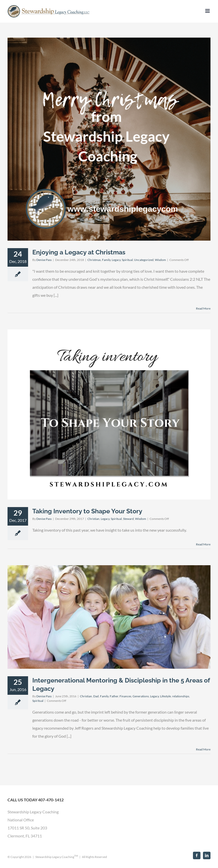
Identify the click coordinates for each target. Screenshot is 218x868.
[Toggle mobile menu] (208, 11)
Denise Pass (44, 260)
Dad (96, 696)
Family (106, 260)
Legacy (116, 260)
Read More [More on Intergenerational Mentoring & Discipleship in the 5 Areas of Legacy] (203, 749)
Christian (93, 519)
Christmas (94, 260)
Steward (128, 519)
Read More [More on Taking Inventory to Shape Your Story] (203, 544)
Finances (125, 696)
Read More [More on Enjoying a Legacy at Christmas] (203, 308)
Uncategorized (144, 260)
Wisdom (160, 260)
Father (114, 696)
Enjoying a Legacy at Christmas (79, 252)
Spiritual (127, 260)
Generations (141, 696)
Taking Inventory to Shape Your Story (87, 511)
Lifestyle (166, 696)
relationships (181, 696)
